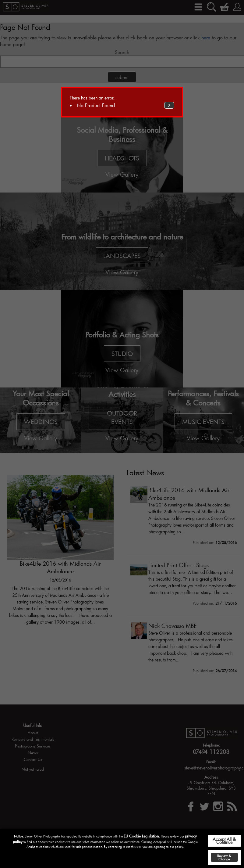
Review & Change (224, 857)
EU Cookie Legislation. (142, 836)
